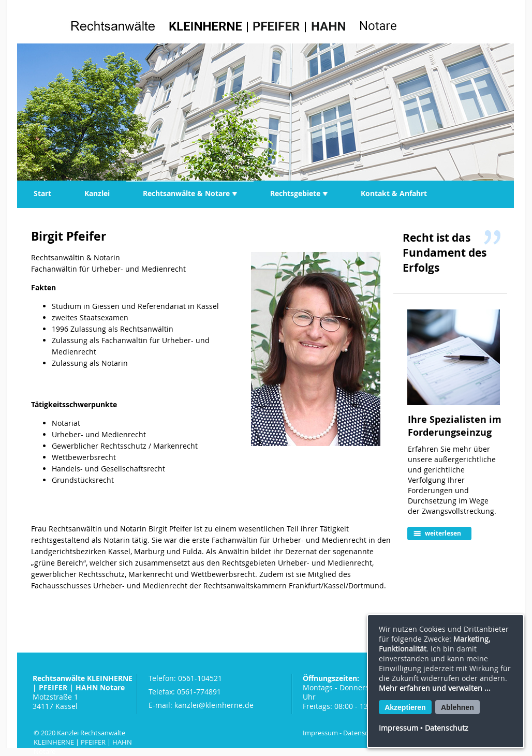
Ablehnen (457, 707)
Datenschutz (363, 733)
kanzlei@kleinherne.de (214, 705)
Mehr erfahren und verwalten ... (435, 688)
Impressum (320, 733)
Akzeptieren (405, 707)
